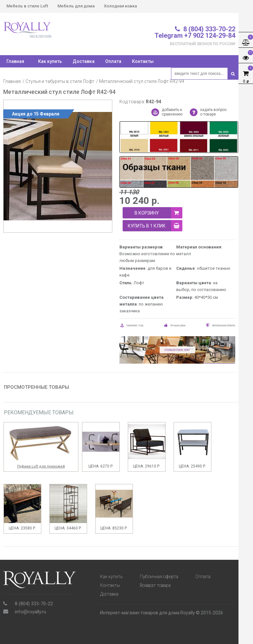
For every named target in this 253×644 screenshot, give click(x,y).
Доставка (84, 61)
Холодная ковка (120, 6)
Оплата (113, 61)
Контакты (143, 61)
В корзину (158, 213)
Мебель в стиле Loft (27, 6)
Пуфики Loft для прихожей (41, 466)
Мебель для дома (76, 6)
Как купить (50, 61)
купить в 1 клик (155, 226)
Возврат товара (155, 585)
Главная (12, 81)
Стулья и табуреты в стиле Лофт (60, 81)
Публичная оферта (159, 577)
